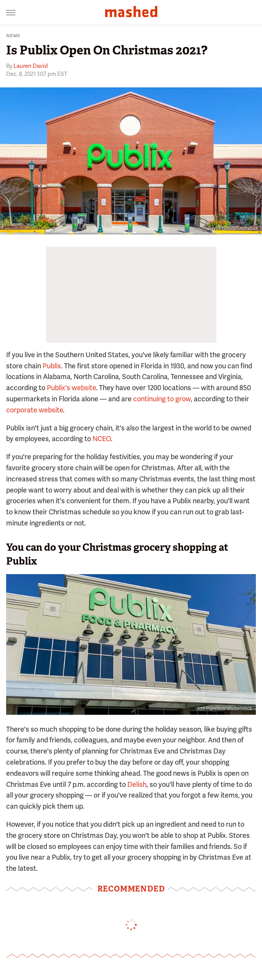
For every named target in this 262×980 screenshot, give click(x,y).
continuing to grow (162, 399)
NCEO (102, 439)
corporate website (35, 410)
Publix (52, 366)
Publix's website (71, 388)
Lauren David (31, 66)
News (13, 36)
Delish (137, 784)
